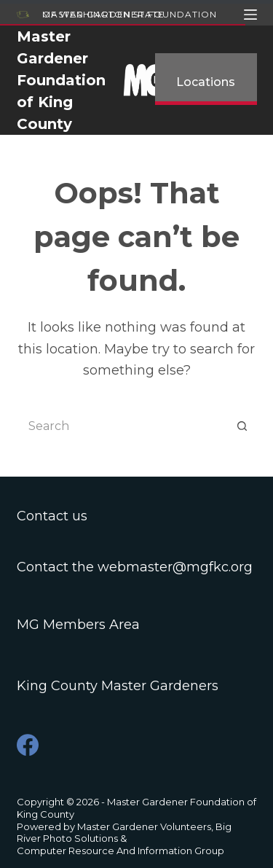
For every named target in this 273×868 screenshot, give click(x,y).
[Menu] (250, 15)
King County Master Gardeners (118, 686)
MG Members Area (78, 625)
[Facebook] (28, 745)
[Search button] (242, 426)
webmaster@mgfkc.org (175, 567)
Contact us (52, 516)
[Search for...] (122, 426)
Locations (206, 82)
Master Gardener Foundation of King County (61, 80)
